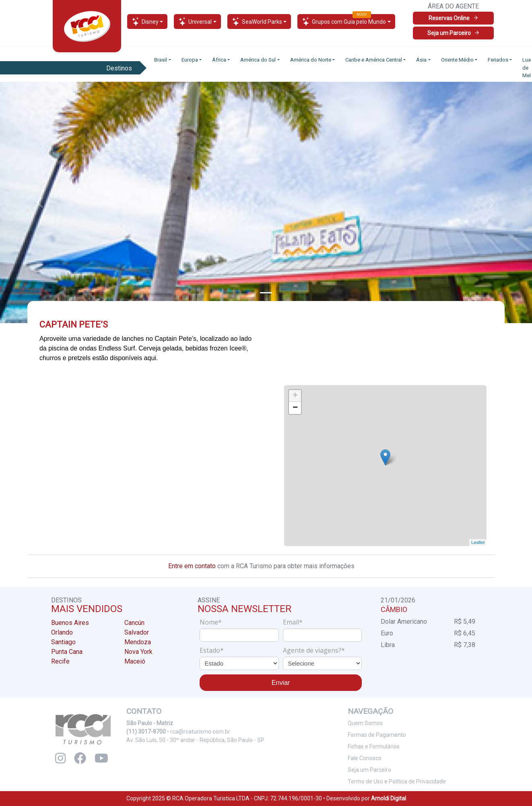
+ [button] (295, 396)
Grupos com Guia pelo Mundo (344, 20)
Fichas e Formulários (374, 746)
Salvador (137, 632)
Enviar (281, 683)
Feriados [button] (498, 60)
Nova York (138, 652)
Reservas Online (454, 18)
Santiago (63, 642)
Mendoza (138, 642)
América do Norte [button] (311, 60)
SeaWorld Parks (257, 22)
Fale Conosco (365, 758)
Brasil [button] (161, 60)
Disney (145, 22)
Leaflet (478, 542)
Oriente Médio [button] (457, 60)
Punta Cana (67, 652)
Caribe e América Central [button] (374, 60)
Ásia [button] (421, 60)
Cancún (134, 623)
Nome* (211, 622)
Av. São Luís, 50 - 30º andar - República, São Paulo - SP (195, 740)
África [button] (219, 60)
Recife (60, 661)
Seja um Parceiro (454, 33)
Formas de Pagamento (377, 735)
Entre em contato (192, 566)
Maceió (135, 661)
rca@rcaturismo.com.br (200, 732)
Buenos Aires (70, 623)
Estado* (212, 650)
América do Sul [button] (258, 60)
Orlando (62, 632)
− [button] (295, 408)
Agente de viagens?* (314, 650)
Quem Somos (365, 723)
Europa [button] (190, 60)
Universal (195, 22)
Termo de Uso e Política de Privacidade (397, 781)
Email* (293, 622)
